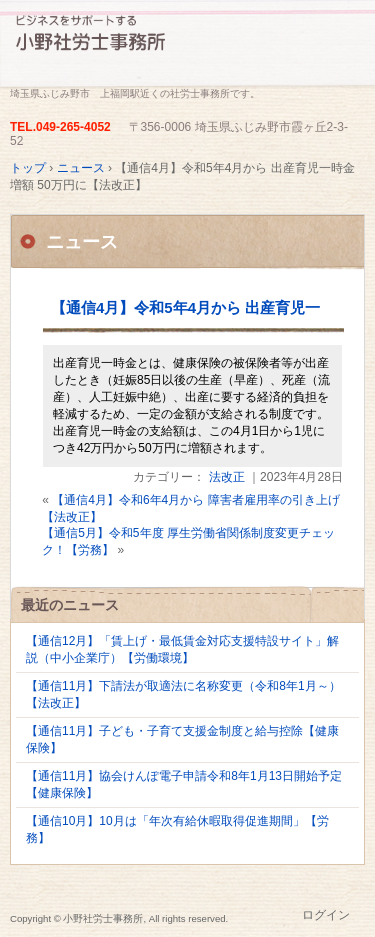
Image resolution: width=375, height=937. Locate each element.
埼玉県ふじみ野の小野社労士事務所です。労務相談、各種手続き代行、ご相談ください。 (187, 47)
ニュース (82, 242)
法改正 (227, 477)
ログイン (326, 915)
